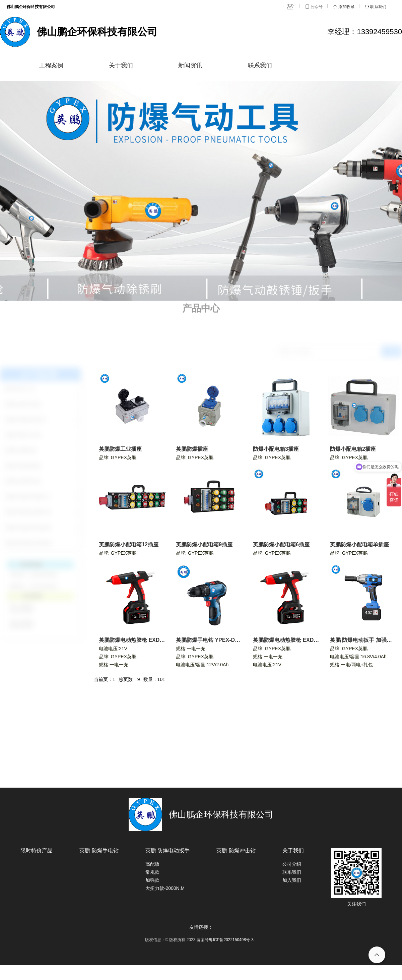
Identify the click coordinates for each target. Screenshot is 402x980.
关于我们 (121, 65)
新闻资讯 (190, 65)
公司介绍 (292, 864)
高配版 (152, 864)
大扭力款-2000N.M (165, 888)
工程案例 (51, 65)
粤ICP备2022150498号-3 (231, 940)
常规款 (152, 872)
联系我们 (260, 65)
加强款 (152, 880)
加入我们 (292, 880)
